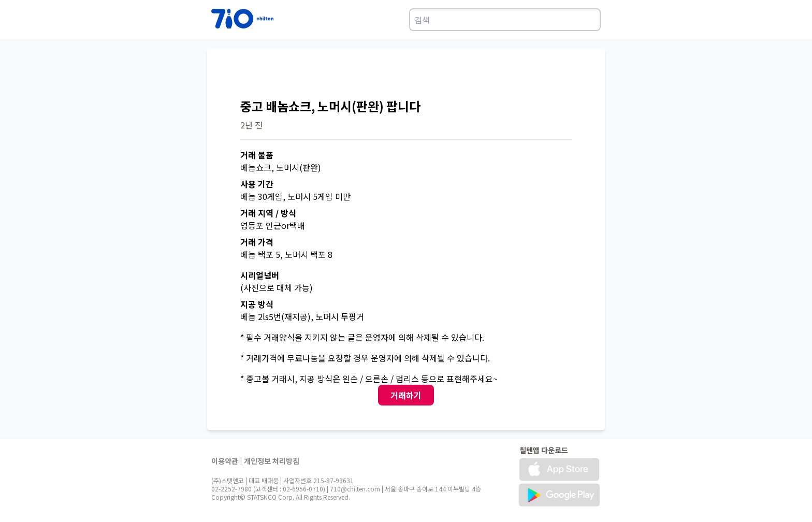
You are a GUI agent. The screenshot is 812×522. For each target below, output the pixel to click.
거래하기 (406, 395)
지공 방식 (257, 304)
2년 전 (251, 125)
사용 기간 (257, 184)
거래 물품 (257, 155)
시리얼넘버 (260, 275)
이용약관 (225, 461)
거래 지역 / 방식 (268, 213)
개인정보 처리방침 (272, 461)
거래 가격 (257, 242)
